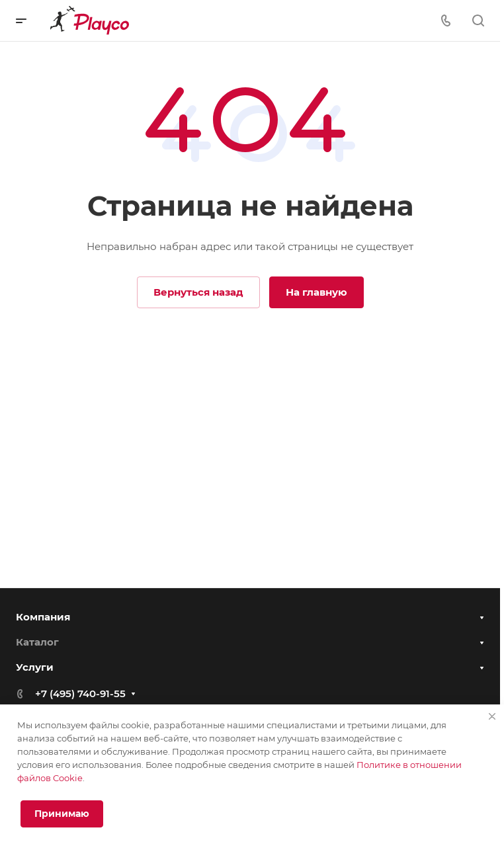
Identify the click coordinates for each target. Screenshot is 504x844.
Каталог (37, 648)
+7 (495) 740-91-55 (80, 701)
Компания (43, 623)
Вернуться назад (198, 292)
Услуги (35, 674)
